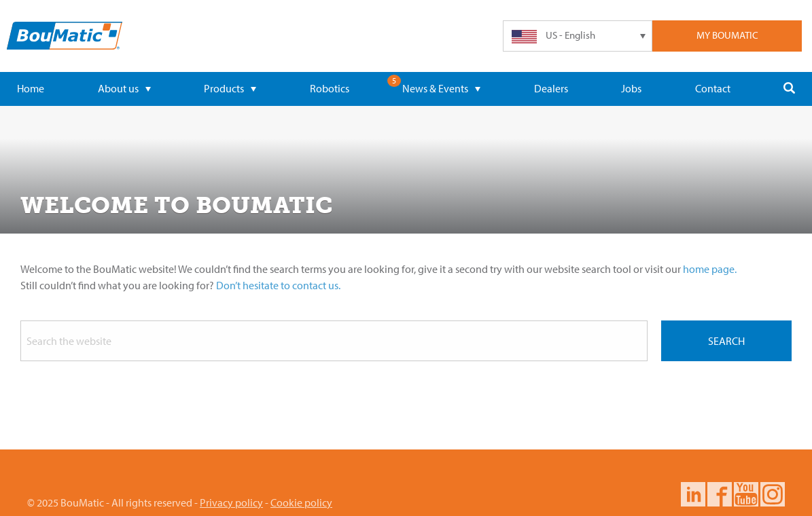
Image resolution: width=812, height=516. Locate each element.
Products (230, 88)
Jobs (631, 88)
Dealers (551, 88)
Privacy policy (231, 502)
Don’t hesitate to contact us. (278, 285)
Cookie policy (301, 502)
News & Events (441, 88)
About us (124, 88)
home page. (710, 269)
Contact (713, 88)
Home (31, 88)
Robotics (330, 88)
